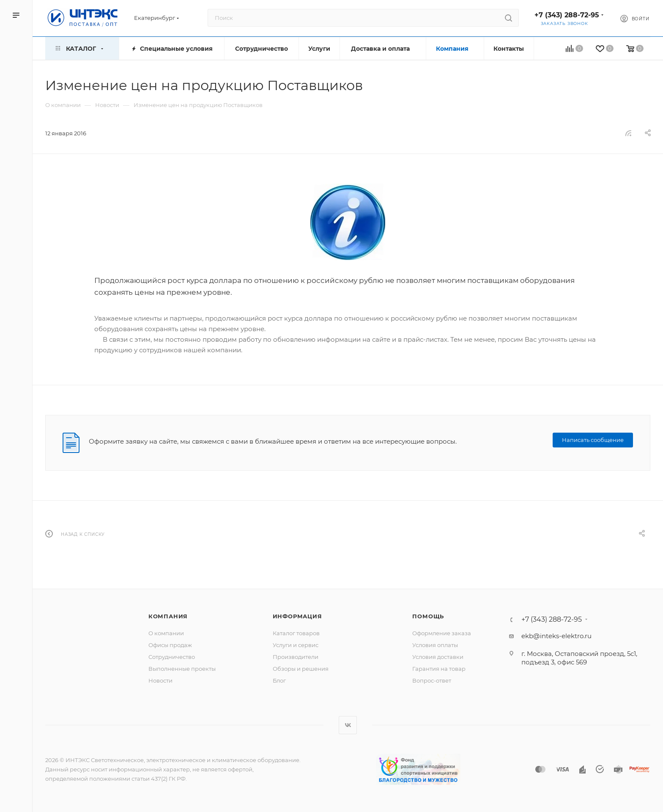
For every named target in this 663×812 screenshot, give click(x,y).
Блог (279, 680)
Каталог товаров (296, 633)
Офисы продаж (170, 645)
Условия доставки (438, 657)
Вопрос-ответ (432, 680)
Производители (296, 657)
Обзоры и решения (301, 669)
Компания (168, 616)
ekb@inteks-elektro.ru (556, 636)
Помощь (428, 616)
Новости (160, 680)
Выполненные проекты (182, 669)
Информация (297, 616)
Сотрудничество (172, 657)
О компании (166, 633)
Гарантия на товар (439, 669)
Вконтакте (348, 725)
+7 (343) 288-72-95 (567, 15)
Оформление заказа (442, 633)
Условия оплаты (435, 645)
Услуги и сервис (296, 645)
